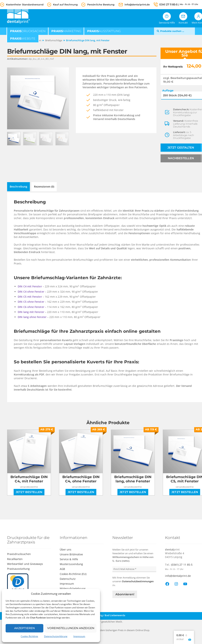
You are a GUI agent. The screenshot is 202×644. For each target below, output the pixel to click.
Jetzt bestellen (29, 492)
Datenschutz (68, 579)
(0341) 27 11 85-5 (182, 564)
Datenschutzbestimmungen (138, 581)
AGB (62, 569)
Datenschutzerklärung (56, 636)
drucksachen (28, 31)
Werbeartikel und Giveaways (25, 564)
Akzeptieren (24, 628)
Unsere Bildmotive (71, 554)
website (23, 39)
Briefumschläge (54, 40)
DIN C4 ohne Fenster (31, 292)
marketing (66, 31)
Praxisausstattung (18, 569)
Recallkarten (15, 559)
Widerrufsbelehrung (73, 588)
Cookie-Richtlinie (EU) (73, 574)
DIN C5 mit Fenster (30, 297)
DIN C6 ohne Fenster (31, 307)
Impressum (79, 636)
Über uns (66, 549)
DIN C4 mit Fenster (30, 286)
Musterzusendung (71, 564)
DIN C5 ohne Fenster (31, 302)
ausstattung (104, 31)
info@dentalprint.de (137, 4)
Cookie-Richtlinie (29, 636)
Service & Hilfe (69, 559)
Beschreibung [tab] (18, 187)
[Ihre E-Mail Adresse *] (134, 569)
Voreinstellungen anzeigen (71, 628)
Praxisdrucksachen (19, 554)
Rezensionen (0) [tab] (44, 187)
